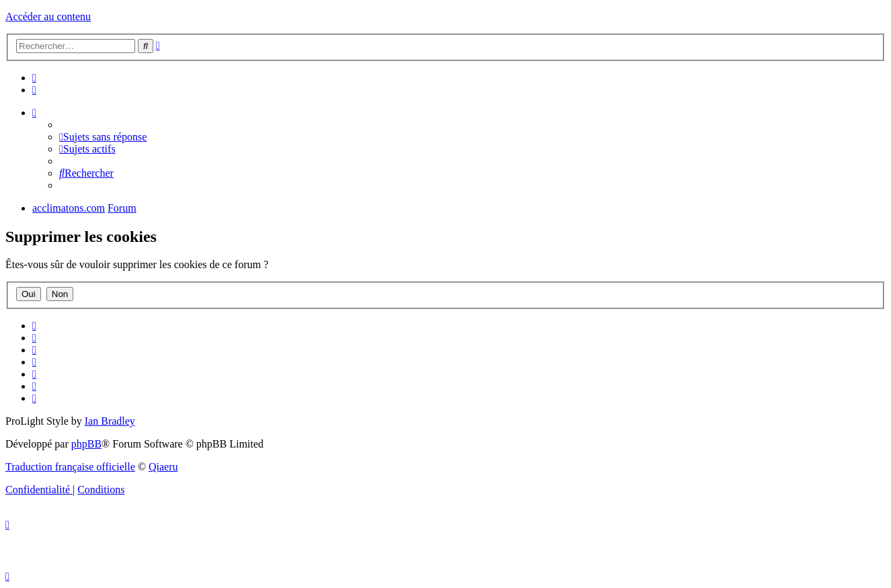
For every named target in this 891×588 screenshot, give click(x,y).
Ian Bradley (110, 421)
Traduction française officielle (70, 467)
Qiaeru (163, 467)
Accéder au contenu (48, 16)
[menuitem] (34, 78)
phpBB (86, 444)
